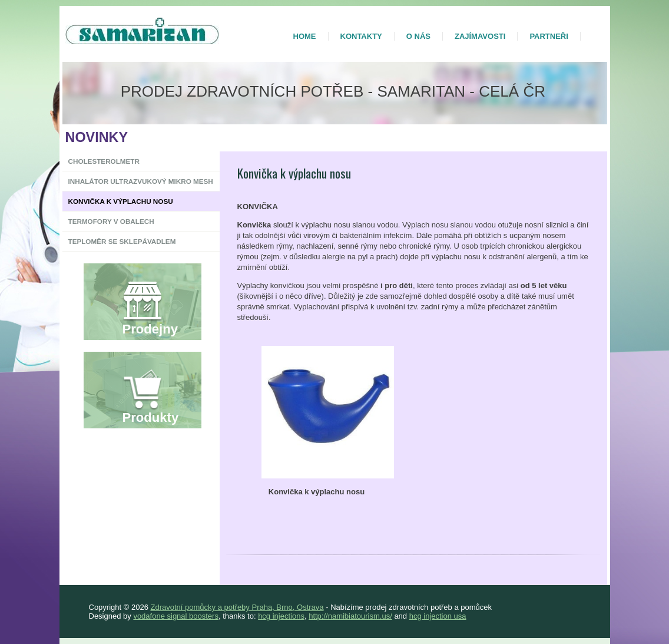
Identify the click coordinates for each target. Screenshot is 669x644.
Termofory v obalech (111, 221)
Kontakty (361, 36)
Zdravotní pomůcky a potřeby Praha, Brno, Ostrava (237, 607)
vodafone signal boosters (176, 616)
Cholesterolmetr (104, 161)
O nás (418, 36)
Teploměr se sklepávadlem (122, 241)
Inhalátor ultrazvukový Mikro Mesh (141, 181)
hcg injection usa (438, 616)
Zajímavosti (480, 36)
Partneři (549, 36)
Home (305, 36)
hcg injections (281, 616)
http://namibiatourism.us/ (350, 616)
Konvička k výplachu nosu (121, 201)
